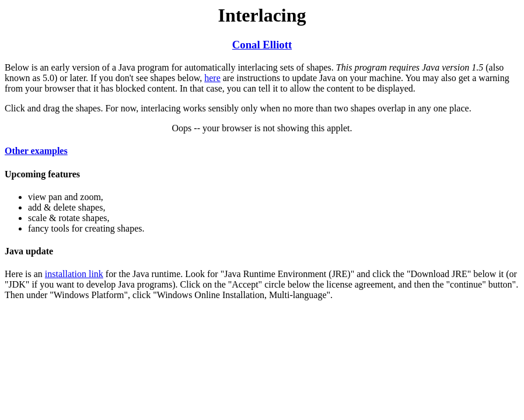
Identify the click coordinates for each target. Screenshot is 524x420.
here (212, 78)
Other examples (36, 151)
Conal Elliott (262, 45)
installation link (74, 274)
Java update (29, 251)
